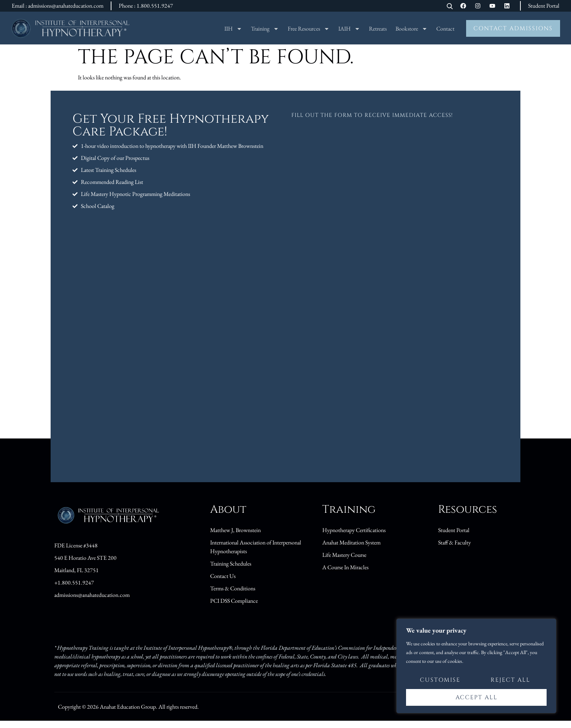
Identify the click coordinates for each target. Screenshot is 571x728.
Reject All (510, 681)
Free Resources (309, 29)
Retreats (378, 29)
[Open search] (450, 7)
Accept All (477, 697)
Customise (440, 681)
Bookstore (411, 29)
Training (265, 29)
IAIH (349, 29)
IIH (233, 29)
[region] (476, 666)
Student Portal (544, 6)
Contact (445, 29)
